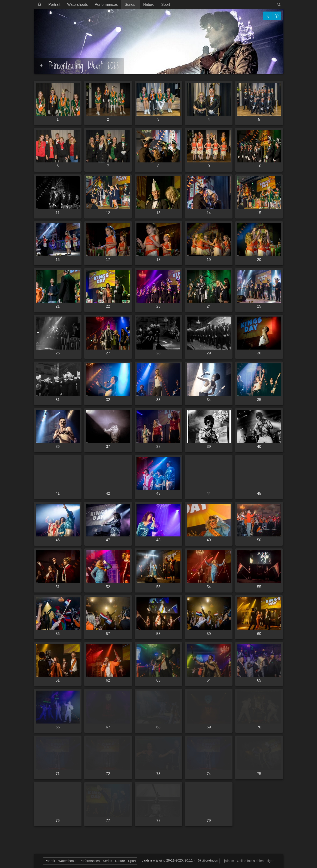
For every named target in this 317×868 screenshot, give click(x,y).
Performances (106, 4)
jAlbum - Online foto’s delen (244, 861)
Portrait (54, 4)
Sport (166, 4)
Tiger (270, 861)
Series (130, 4)
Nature (149, 4)
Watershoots (77, 4)
